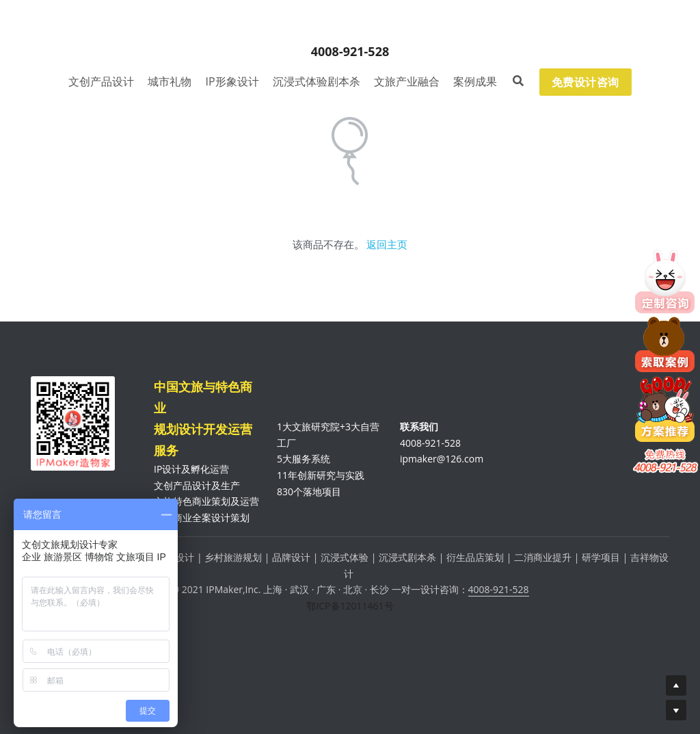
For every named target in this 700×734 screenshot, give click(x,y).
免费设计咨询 (585, 82)
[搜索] (518, 81)
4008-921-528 (499, 589)
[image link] (350, 25)
